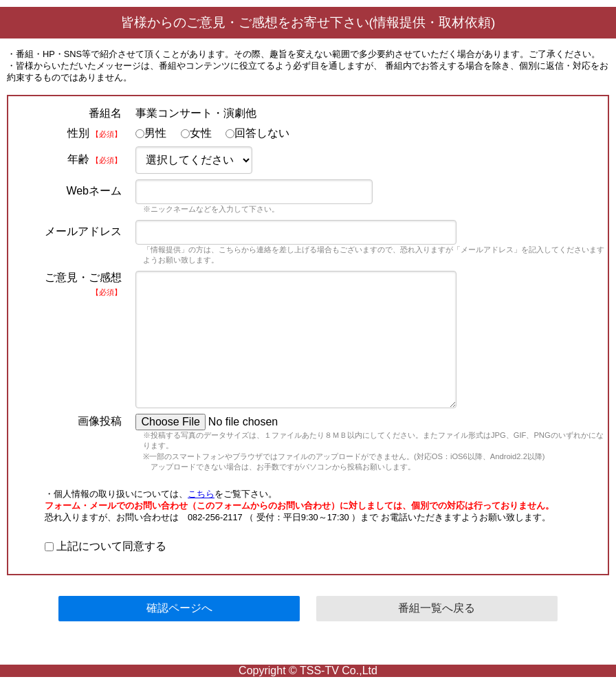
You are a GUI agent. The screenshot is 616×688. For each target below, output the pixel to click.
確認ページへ (179, 608)
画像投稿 (100, 421)
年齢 (95, 159)
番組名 (105, 113)
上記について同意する (106, 546)
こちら (201, 494)
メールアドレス (83, 231)
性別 (95, 133)
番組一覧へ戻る (437, 608)
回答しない (257, 133)
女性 (196, 133)
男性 (151, 133)
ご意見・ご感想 (83, 284)
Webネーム (94, 191)
